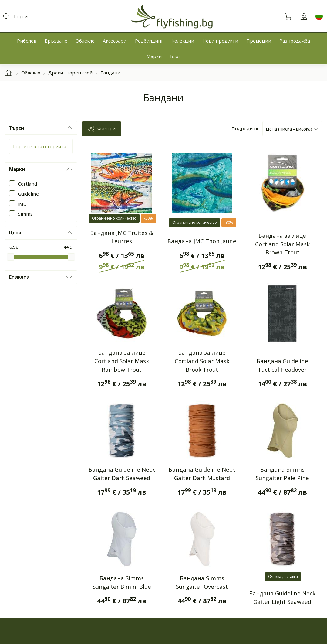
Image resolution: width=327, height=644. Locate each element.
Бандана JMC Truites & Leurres (122, 237)
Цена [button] (41, 233)
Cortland (27, 184)
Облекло (31, 73)
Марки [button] (41, 169)
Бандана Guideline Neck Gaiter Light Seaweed (282, 597)
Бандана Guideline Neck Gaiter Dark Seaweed (122, 474)
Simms (25, 214)
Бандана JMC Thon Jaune (202, 241)
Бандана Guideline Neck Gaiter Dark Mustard (202, 474)
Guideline (28, 194)
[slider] (11, 257)
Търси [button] (41, 128)
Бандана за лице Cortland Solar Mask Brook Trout (202, 361)
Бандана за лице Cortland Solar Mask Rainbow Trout (122, 361)
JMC (22, 204)
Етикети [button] (41, 277)
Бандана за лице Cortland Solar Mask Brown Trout (282, 244)
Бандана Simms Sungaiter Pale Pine (282, 474)
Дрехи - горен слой (70, 73)
